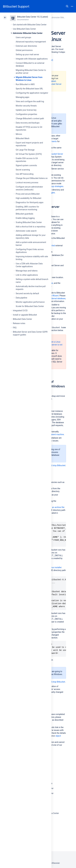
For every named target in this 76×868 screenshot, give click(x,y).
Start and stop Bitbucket (55, 465)
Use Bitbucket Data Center (24, 29)
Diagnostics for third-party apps (30, 202)
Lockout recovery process (27, 183)
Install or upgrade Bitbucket (25, 315)
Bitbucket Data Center (22, 319)
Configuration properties (26, 114)
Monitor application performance (30, 302)
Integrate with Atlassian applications (32, 59)
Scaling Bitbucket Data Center (29, 222)
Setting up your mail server (27, 54)
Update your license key (26, 110)
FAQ (15, 328)
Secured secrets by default (27, 293)
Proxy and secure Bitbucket (28, 194)
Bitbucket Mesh (23, 138)
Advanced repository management (31, 42)
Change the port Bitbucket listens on (32, 178)
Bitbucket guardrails (24, 214)
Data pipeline (21, 298)
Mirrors (19, 134)
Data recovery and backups (28, 123)
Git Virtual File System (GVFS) (29, 154)
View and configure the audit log (30, 101)
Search (67, 6)
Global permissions (24, 50)
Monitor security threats (26, 106)
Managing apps (22, 97)
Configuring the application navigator (32, 93)
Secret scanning (23, 170)
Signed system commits (26, 165)
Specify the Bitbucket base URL (29, 89)
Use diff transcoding (25, 174)
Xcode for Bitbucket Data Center (30, 306)
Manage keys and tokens (27, 271)
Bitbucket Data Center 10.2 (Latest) (33, 17)
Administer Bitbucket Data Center (28, 33)
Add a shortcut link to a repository (30, 227)
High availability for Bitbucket (28, 198)
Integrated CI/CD (20, 311)
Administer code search (26, 231)
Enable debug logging (25, 218)
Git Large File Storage (25, 150)
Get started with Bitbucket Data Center (30, 25)
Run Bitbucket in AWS (25, 84)
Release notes (19, 323)
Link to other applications (27, 275)
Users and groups (23, 37)
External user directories (26, 46)
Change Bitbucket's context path (30, 118)
